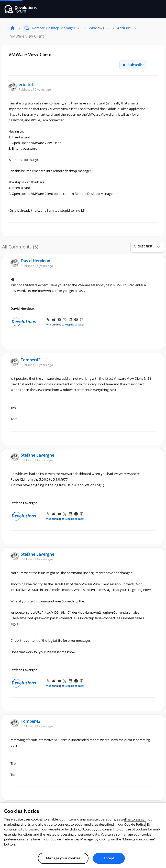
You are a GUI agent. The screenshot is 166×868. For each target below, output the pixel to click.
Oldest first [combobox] (143, 246)
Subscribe (133, 65)
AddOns (124, 28)
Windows (96, 28)
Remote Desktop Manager (54, 28)
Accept (109, 858)
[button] (157, 247)
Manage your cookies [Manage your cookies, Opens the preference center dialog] (63, 858)
